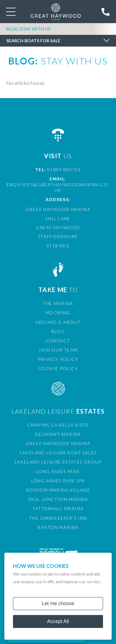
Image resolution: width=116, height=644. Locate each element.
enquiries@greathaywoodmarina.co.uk (58, 187)
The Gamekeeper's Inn (58, 518)
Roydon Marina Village (58, 490)
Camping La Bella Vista (58, 425)
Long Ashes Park (58, 471)
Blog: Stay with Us (28, 29)
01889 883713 (64, 169)
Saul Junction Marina (58, 499)
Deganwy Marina (58, 434)
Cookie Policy (58, 368)
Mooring (58, 313)
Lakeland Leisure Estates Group (58, 462)
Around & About (58, 322)
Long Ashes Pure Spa (58, 481)
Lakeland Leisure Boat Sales (58, 453)
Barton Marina (58, 527)
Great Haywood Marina (58, 443)
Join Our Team (58, 350)
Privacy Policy (58, 359)
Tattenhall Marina (58, 508)
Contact (58, 341)
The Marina (58, 303)
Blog (58, 331)
